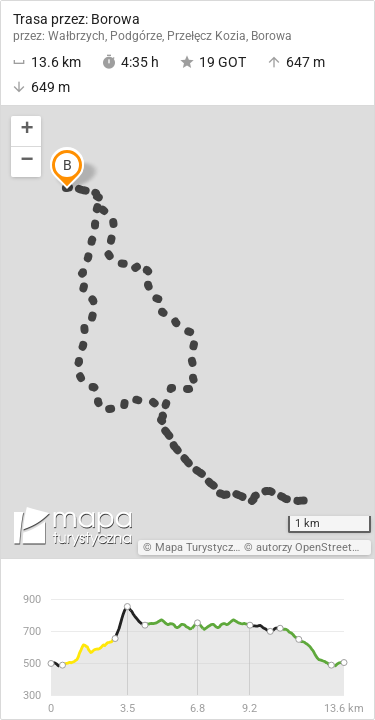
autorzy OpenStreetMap (315, 547)
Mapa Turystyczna (200, 547)
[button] (26, 131)
